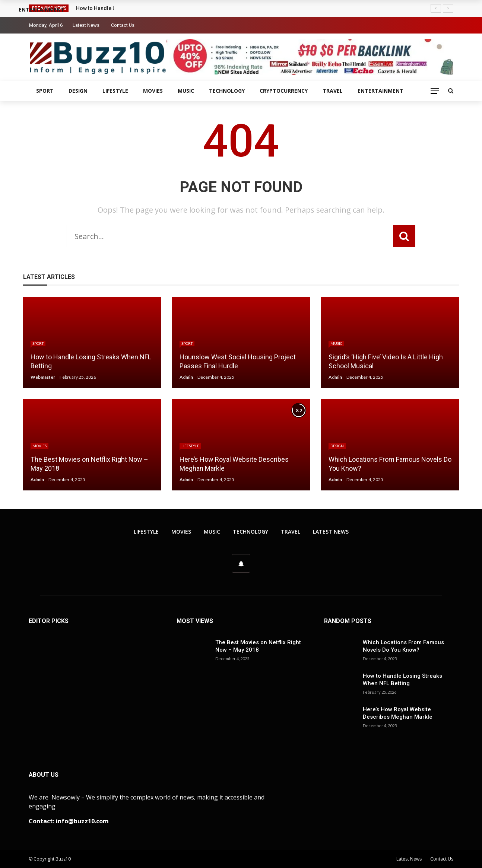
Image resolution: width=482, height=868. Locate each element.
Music (186, 91)
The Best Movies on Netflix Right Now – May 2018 (258, 646)
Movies (153, 91)
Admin (186, 377)
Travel (333, 91)
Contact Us (123, 25)
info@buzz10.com (82, 821)
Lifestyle (115, 91)
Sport (45, 91)
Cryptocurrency (284, 91)
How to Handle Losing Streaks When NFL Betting (402, 680)
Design (78, 91)
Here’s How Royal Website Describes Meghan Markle (398, 713)
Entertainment (380, 91)
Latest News (86, 25)
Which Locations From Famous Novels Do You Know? (403, 646)
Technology (227, 91)
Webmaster (43, 377)
